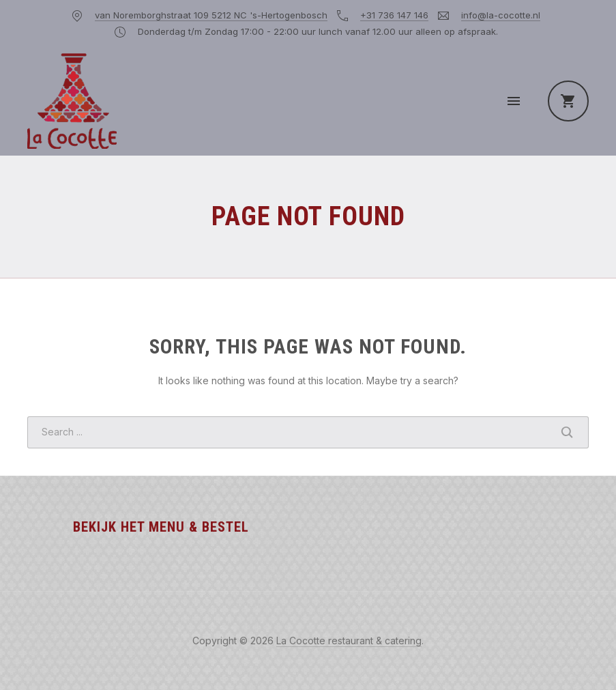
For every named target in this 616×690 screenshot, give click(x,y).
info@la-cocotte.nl (501, 15)
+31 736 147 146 (394, 15)
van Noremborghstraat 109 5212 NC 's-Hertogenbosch (211, 15)
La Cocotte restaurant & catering (349, 641)
